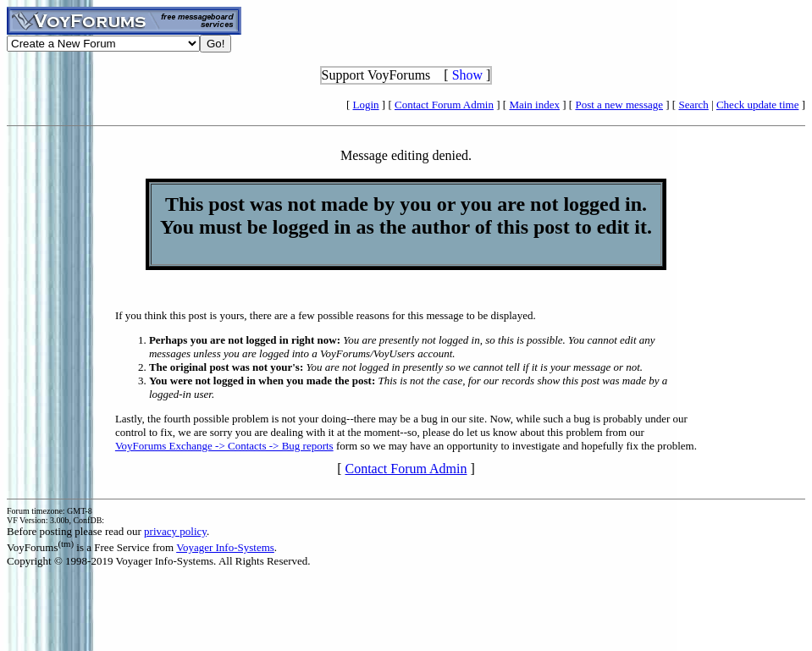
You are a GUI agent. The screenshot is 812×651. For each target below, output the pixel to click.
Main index (534, 105)
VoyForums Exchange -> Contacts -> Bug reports (224, 446)
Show (467, 75)
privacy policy (175, 531)
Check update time (757, 105)
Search (693, 105)
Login (366, 105)
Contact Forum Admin (444, 105)
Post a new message (619, 105)
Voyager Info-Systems (225, 547)
